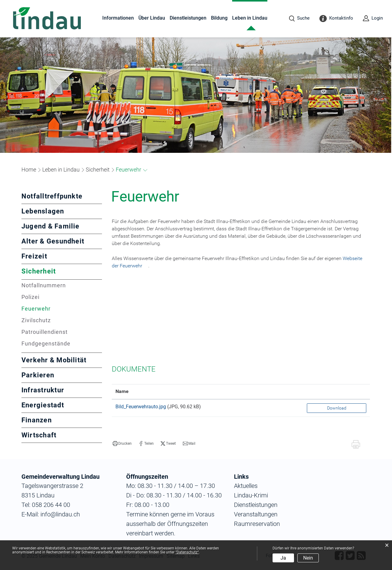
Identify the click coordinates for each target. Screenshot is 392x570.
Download (337, 408)
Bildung (219, 18)
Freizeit (34, 256)
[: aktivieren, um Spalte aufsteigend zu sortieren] (337, 392)
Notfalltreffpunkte (52, 196)
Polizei (30, 297)
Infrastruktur (43, 390)
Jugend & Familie (51, 226)
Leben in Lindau (250, 18)
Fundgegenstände (46, 344)
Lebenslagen (43, 211)
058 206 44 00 (51, 505)
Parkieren (38, 375)
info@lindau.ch (59, 514)
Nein (308, 558)
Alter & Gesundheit (53, 241)
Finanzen (37, 420)
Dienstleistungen (188, 18)
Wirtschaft (39, 435)
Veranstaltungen (256, 514)
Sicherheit (39, 271)
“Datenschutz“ (187, 552)
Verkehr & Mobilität (54, 360)
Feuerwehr (54, 309)
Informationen (118, 18)
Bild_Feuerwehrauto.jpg (141, 407)
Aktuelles (246, 486)
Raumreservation (257, 524)
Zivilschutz (36, 320)
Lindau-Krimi (251, 495)
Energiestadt (43, 405)
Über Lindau (152, 18)
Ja (283, 558)
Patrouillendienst (45, 332)
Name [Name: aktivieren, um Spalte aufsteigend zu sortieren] (122, 391)
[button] (61, 170)
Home (29, 170)
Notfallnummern (44, 285)
